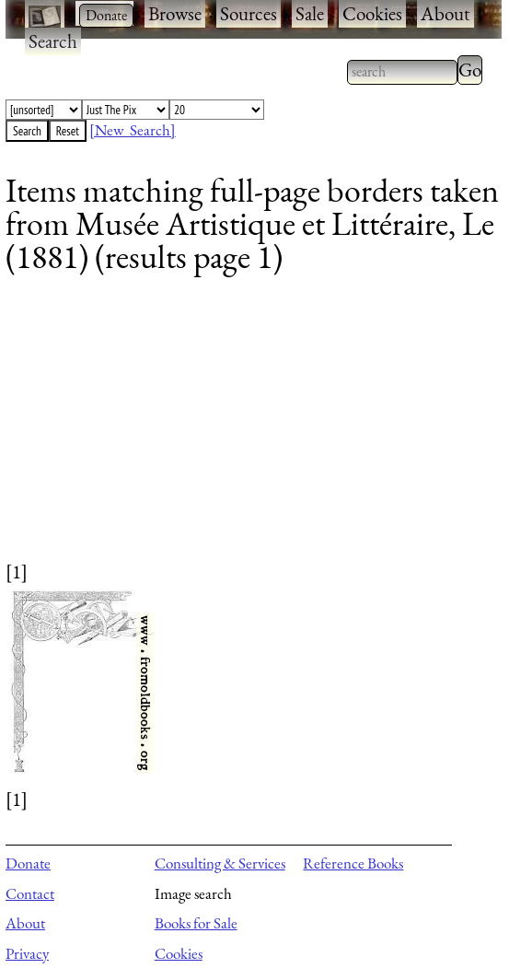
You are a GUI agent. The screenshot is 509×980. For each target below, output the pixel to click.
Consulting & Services (220, 863)
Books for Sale (196, 923)
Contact (30, 893)
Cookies (372, 13)
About (445, 13)
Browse (175, 13)
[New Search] (133, 130)
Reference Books (353, 863)
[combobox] (402, 72)
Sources (249, 13)
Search (53, 41)
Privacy (27, 953)
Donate (28, 863)
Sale (310, 13)
